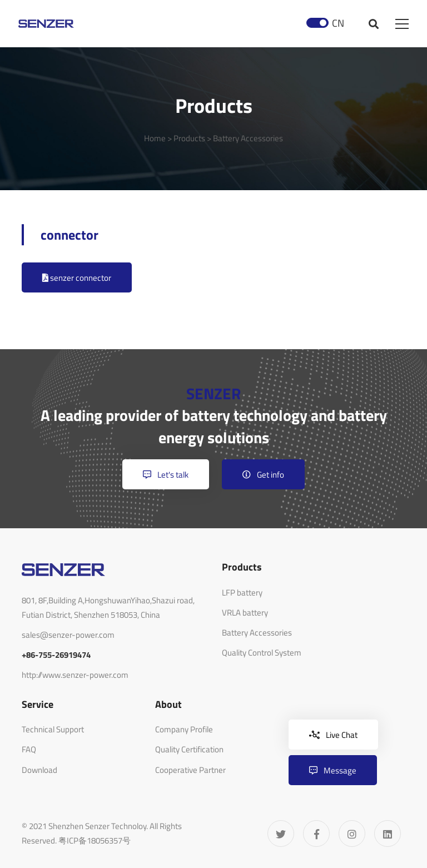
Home (155, 138)
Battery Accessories (248, 138)
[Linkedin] (388, 834)
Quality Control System (262, 653)
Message (333, 770)
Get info (263, 475)
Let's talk (166, 475)
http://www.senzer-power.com (75, 675)
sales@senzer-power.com (68, 635)
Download (39, 770)
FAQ (29, 749)
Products (189, 138)
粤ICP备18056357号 (95, 840)
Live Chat (333, 735)
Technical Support (53, 729)
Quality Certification (189, 749)
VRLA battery (245, 612)
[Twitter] (281, 834)
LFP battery (242, 592)
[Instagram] (352, 834)
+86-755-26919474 (56, 655)
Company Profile (184, 729)
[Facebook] (316, 834)
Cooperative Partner (190, 770)
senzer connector (77, 278)
